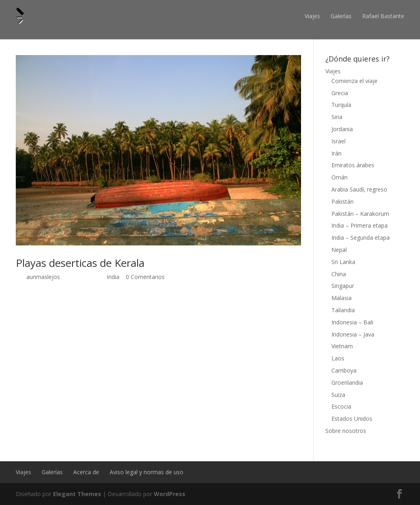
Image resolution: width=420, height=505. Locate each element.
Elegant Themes (77, 494)
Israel (338, 141)
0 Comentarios (145, 277)
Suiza (338, 395)
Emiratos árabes (353, 165)
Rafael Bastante (383, 16)
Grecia (340, 93)
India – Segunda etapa (361, 238)
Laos (338, 358)
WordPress (170, 494)
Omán (339, 177)
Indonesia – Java (353, 334)
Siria (337, 117)
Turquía (341, 105)
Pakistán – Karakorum (360, 214)
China (339, 274)
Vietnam (342, 346)
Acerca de (86, 472)
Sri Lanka (343, 262)
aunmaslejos (43, 277)
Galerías (341, 16)
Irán (336, 153)
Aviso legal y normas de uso (146, 472)
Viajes (312, 16)
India (113, 277)
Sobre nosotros (346, 431)
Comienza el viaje (354, 81)
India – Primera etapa (360, 225)
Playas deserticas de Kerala (80, 263)
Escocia (341, 406)
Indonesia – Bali (352, 322)
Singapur (343, 286)
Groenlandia (347, 382)
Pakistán (343, 201)
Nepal (339, 250)
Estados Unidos (352, 419)
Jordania (342, 129)
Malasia (342, 298)
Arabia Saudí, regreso (359, 189)
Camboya (344, 370)
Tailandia (343, 310)
